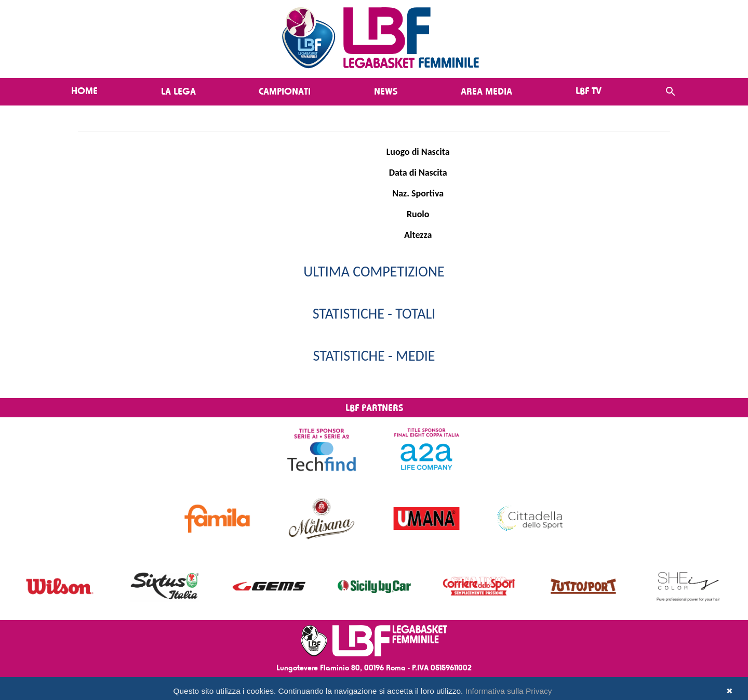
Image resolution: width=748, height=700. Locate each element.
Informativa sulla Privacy (509, 691)
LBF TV (589, 90)
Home (84, 90)
